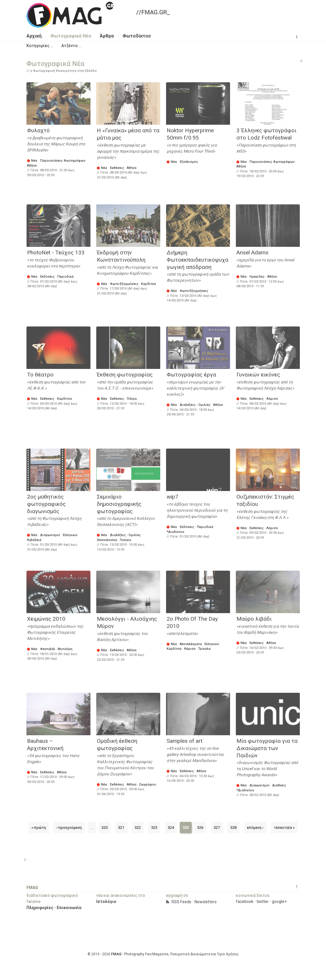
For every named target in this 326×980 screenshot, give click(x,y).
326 (200, 828)
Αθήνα (32, 166)
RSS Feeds (181, 902)
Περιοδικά (65, 277)
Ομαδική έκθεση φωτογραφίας (117, 745)
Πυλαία (125, 540)
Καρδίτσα (148, 284)
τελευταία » (284, 828)
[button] (40, 46)
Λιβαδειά (34, 540)
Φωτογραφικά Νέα (71, 36)
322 (138, 828)
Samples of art (185, 741)
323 (154, 828)
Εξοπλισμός (189, 162)
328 (233, 828)
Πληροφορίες (40, 908)
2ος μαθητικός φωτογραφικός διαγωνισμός (46, 504)
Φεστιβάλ (48, 649)
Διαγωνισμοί (50, 535)
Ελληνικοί (70, 535)
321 (121, 828)
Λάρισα (272, 399)
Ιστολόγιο (106, 902)
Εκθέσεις (117, 168)
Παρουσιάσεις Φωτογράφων (63, 161)
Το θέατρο (40, 375)
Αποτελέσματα (191, 644)
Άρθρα (107, 36)
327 (217, 828)
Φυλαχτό (38, 130)
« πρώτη (39, 828)
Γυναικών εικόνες (258, 375)
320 (105, 828)
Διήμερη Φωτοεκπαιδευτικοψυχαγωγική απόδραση (197, 260)
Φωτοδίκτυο (137, 36)
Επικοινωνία (69, 908)
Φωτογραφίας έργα (191, 375)
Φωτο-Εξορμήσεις (124, 284)
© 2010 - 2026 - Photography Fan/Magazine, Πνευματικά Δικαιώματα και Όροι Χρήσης (163, 954)
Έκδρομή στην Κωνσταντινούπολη (121, 256)
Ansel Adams (252, 252)
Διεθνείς (279, 785)
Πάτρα (132, 399)
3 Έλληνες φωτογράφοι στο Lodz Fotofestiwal (266, 134)
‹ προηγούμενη (69, 828)
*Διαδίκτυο (176, 532)
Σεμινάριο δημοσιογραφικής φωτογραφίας (119, 504)
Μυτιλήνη (65, 649)
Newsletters (206, 902)
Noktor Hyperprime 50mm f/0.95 (190, 134)
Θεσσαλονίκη (107, 540)
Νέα (34, 161)
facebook (245, 902)
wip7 (172, 497)
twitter (263, 902)
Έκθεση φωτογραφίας (125, 375)
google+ (279, 902)
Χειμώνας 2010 (46, 619)
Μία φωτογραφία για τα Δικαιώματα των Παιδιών (267, 748)
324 (171, 828)
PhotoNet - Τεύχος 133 (56, 252)
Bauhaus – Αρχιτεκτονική (45, 745)
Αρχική (34, 36)
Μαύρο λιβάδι (254, 619)
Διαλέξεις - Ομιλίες (195, 405)
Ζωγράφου (148, 784)
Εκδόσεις (47, 277)
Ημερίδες (257, 277)
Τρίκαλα (204, 649)
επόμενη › (255, 828)
